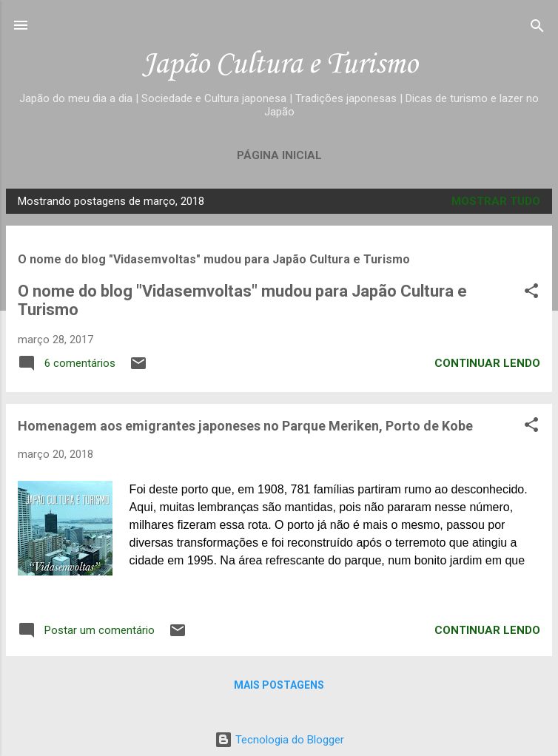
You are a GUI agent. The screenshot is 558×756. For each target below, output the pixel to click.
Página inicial (279, 155)
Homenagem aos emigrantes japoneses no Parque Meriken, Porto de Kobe (245, 426)
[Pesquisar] (537, 27)
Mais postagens (279, 685)
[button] (531, 292)
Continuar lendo (487, 363)
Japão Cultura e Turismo (279, 65)
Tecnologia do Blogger (279, 740)
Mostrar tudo (496, 201)
